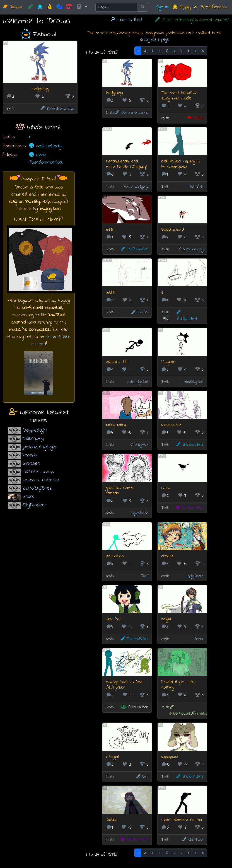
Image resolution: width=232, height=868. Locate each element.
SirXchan (31, 463)
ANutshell (196, 187)
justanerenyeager (40, 447)
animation (115, 556)
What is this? (126, 20)
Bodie (111, 820)
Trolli (144, 576)
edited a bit (117, 362)
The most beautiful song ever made (179, 96)
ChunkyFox (139, 445)
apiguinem (140, 513)
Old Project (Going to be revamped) (181, 164)
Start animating (192, 20)
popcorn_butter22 (41, 480)
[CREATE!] (30, 7)
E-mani (139, 312)
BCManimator (189, 508)
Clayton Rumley (24, 202)
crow (166, 488)
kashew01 (192, 840)
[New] (40, 7)
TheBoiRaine (134, 249)
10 (203, 51)
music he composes (29, 330)
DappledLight (35, 430)
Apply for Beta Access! (200, 7)
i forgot (113, 757)
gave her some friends (120, 491)
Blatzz (195, 118)
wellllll (111, 293)
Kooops (30, 455)
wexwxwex (171, 425)
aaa (109, 230)
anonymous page (155, 40)
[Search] (117, 7)
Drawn (12, 7)
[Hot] (50, 7)
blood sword (173, 230)
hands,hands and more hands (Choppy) (126, 164)
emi (142, 777)
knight (166, 619)
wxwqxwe (170, 757)
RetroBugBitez (37, 488)
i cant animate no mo (182, 820)
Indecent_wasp (38, 472)
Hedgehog (40, 89)
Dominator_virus (57, 109)
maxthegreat (138, 382)
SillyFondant (34, 505)
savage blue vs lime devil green (124, 685)
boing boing (116, 425)
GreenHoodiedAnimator (188, 711)
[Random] (59, 7)
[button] (82, 7)
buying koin (50, 209)
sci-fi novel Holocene (42, 308)
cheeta (167, 556)
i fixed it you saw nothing (178, 685)
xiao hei (113, 619)
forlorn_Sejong (136, 187)
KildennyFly (33, 439)
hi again (168, 362)
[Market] (69, 7)
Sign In (162, 7)
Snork (28, 497)
